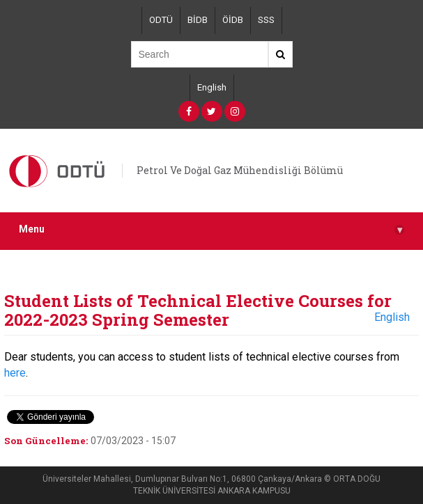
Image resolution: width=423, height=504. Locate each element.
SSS (266, 20)
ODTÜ (161, 20)
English (212, 87)
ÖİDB (233, 20)
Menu (211, 229)
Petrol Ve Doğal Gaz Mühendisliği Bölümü (240, 170)
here (15, 373)
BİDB (198, 20)
